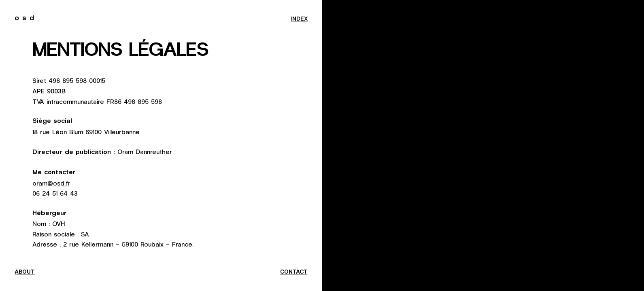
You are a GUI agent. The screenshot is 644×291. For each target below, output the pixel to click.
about (25, 272)
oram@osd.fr (51, 183)
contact (294, 272)
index (299, 19)
